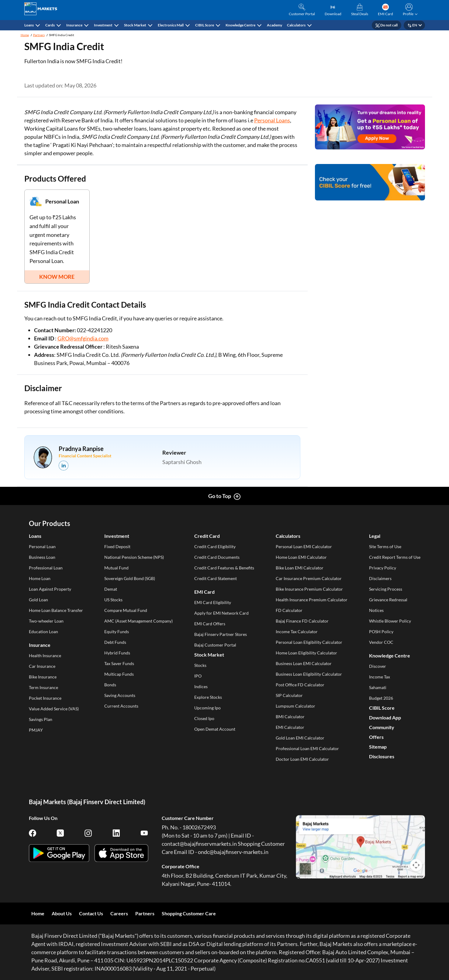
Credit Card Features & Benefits (224, 568)
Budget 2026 (381, 698)
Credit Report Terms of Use (395, 557)
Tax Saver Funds (119, 663)
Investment (103, 25)
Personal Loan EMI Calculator (304, 546)
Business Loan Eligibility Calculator (309, 674)
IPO (198, 676)
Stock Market (135, 25)
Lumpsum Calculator (295, 706)
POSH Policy (381, 632)
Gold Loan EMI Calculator (300, 738)
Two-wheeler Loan (46, 621)
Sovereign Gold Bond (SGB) (130, 578)
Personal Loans (272, 120)
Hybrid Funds (117, 653)
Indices (201, 686)
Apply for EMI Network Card (221, 613)
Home (25, 35)
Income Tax (380, 677)
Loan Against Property (50, 589)
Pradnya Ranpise (81, 449)
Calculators (296, 25)
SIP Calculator (289, 695)
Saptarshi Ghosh (182, 462)
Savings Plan (41, 719)
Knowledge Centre (240, 25)
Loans (29, 25)
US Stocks (113, 600)
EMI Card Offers (210, 624)
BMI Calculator (290, 717)
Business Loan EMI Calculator (304, 663)
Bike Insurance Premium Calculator (309, 589)
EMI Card (204, 592)
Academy (275, 25)
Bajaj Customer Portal (215, 645)
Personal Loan (42, 546)
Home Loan (40, 578)
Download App (385, 717)
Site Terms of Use (385, 546)
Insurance (74, 25)
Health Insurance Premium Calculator (312, 600)
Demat (111, 589)
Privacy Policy (383, 568)
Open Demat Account (215, 729)
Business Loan (42, 557)
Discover (378, 666)
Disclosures (382, 756)
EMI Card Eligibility (213, 602)
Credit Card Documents (217, 557)
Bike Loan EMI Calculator (300, 568)
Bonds (110, 685)
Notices (376, 610)
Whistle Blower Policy (390, 621)
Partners (39, 35)
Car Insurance (42, 666)
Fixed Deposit (117, 546)
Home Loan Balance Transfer (56, 610)
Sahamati (378, 687)
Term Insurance (43, 687)
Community (382, 727)
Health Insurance (45, 656)
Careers (119, 913)
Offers (376, 737)
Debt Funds (115, 642)
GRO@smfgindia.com (83, 338)
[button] (409, 10)
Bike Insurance (43, 677)
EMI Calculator (290, 727)
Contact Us (91, 913)
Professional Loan (46, 568)
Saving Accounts (120, 695)
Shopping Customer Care (189, 913)
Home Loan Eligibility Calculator (306, 653)
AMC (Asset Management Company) (138, 621)
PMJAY (36, 730)
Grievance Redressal (388, 600)
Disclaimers (380, 578)
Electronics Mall (171, 25)
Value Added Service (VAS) (54, 709)
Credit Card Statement (216, 578)
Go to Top (220, 496)
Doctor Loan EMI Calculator (302, 759)
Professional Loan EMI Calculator (307, 748)
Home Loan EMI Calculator (301, 557)
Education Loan (43, 632)
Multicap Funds (119, 674)
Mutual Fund (116, 568)
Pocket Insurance (45, 698)
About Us (62, 913)
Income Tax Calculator (297, 632)
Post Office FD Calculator (300, 685)
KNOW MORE (57, 277)
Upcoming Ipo (207, 708)
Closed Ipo (204, 718)
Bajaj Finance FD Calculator (302, 621)
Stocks (200, 665)
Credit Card (207, 536)
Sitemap (378, 747)
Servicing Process (386, 589)
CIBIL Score (205, 25)
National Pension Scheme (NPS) (134, 557)
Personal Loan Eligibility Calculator (309, 642)
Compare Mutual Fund (126, 610)
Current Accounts (121, 706)
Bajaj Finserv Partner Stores (221, 634)
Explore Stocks (208, 697)
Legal (375, 536)
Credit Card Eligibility (215, 546)
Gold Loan (38, 600)
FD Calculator (289, 610)
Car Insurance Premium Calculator (309, 578)
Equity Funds (117, 632)
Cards (50, 25)
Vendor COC (381, 642)
